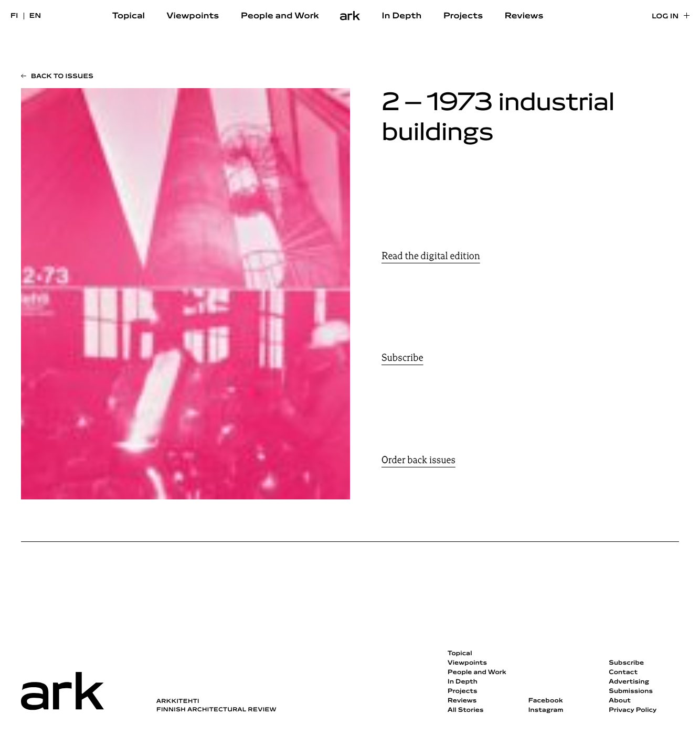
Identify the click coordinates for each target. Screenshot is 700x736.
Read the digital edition (431, 256)
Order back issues (418, 460)
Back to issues (62, 77)
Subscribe (402, 358)
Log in (665, 17)
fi (14, 16)
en (35, 16)
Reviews (524, 16)
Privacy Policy (633, 710)
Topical (129, 16)
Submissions (631, 691)
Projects (463, 16)
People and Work (280, 16)
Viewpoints (193, 16)
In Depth (402, 16)
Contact (623, 673)
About (620, 701)
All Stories (466, 710)
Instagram (546, 710)
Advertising (629, 682)
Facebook (546, 701)
